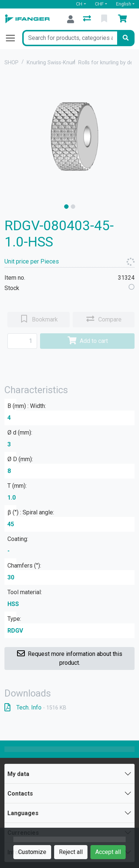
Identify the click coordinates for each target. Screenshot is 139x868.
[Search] (126, 38)
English (124, 4)
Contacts (20, 794)
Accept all (108, 852)
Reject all (71, 852)
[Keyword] (70, 38)
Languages (23, 813)
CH (79, 4)
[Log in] (71, 19)
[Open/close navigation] (13, 38)
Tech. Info (35, 707)
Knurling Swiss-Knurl (51, 63)
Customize (32, 852)
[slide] (66, 207)
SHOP (11, 63)
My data (18, 774)
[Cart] (124, 19)
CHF (99, 4)
